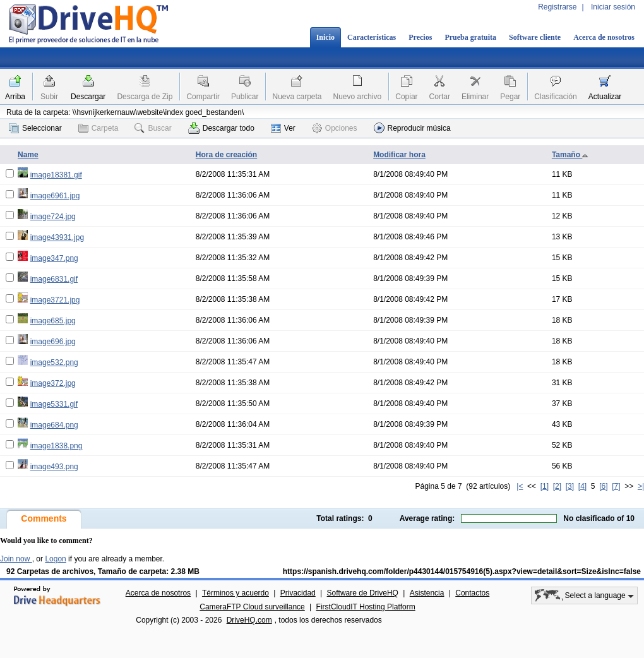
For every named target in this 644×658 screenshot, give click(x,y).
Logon (55, 559)
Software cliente (535, 37)
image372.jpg (53, 383)
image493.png (54, 467)
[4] (582, 486)
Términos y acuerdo (236, 593)
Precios (420, 37)
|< (520, 486)
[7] (616, 486)
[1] (545, 486)
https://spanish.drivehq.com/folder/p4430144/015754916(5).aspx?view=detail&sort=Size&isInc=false (462, 571)
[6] (603, 486)
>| (641, 486)
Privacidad (298, 593)
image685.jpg (53, 321)
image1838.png (57, 446)
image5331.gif (54, 404)
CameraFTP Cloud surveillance (252, 607)
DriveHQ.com (249, 620)
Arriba (15, 97)
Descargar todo (221, 128)
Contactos (472, 593)
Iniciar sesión (613, 7)
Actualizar (605, 97)
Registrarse (557, 7)
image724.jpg (53, 217)
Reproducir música (412, 128)
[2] (557, 486)
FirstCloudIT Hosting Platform (366, 607)
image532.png (54, 362)
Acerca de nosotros (604, 37)
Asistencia (427, 593)
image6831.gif (54, 279)
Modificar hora (399, 155)
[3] (570, 486)
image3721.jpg (55, 300)
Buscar (153, 128)
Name (28, 155)
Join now (16, 559)
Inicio (325, 37)
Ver (283, 128)
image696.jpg (53, 342)
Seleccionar (35, 128)
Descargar (88, 97)
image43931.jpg (57, 237)
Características (372, 37)
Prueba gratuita (470, 37)
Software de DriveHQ (363, 593)
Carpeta (98, 128)
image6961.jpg (55, 196)
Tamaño (570, 155)
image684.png (54, 425)
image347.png (54, 258)
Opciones (335, 128)
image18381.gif (56, 175)
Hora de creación (226, 155)
